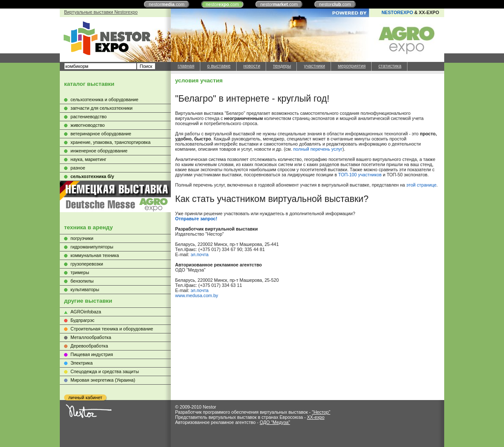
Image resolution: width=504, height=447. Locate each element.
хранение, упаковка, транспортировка (110, 142)
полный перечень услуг (318, 149)
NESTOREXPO (397, 12)
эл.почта (199, 254)
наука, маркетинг (88, 159)
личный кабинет (85, 397)
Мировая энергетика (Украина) (103, 380)
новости (252, 66)
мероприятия (352, 66)
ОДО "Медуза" (275, 422)
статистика (390, 66)
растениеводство (89, 117)
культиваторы (85, 289)
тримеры (80, 272)
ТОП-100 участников (360, 175)
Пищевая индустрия (92, 354)
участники (314, 66)
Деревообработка (89, 346)
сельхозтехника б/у (92, 176)
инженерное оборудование (99, 151)
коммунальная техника (95, 255)
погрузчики (82, 238)
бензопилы (82, 281)
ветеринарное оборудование (101, 134)
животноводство (88, 125)
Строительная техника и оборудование (112, 329)
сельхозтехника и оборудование (104, 99)
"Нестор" (321, 412)
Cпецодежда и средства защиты (105, 371)
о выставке (219, 66)
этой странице (421, 185)
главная (186, 66)
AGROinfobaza (86, 312)
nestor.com (167, 4)
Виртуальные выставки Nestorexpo (101, 12)
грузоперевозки (87, 264)
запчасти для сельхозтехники (101, 108)
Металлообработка (91, 337)
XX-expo (316, 417)
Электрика (82, 363)
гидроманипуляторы (92, 247)
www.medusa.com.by (197, 295)
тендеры (282, 66)
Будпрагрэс (82, 320)
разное (78, 168)
